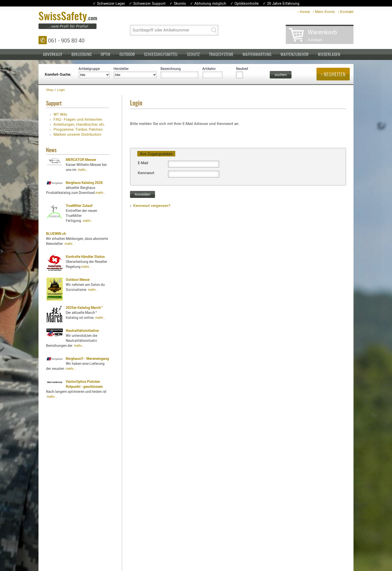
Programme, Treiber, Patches (78, 129)
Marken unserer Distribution (77, 134)
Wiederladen (329, 55)
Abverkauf (53, 55)
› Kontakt (346, 11)
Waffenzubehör (295, 55)
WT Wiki (60, 114)
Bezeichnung (171, 69)
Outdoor (127, 55)
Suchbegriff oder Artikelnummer (161, 30)
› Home (304, 11)
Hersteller (121, 69)
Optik (106, 55)
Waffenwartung (257, 55)
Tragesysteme (221, 55)
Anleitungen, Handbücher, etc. (79, 124)
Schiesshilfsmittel (161, 55)
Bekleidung (82, 55)
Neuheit (242, 69)
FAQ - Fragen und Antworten (78, 119)
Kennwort (146, 173)
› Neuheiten (333, 75)
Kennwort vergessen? (152, 205)
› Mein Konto (324, 11)
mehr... (83, 170)
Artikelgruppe (89, 69)
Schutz (193, 55)
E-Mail (143, 163)
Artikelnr (209, 69)
